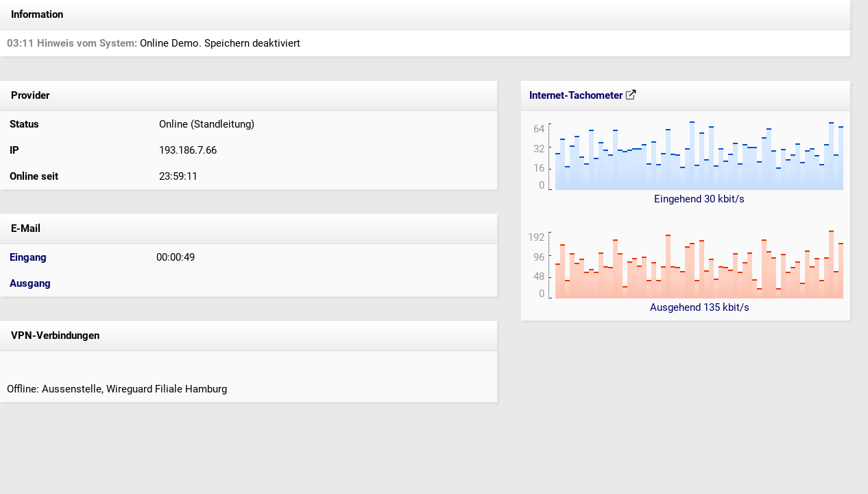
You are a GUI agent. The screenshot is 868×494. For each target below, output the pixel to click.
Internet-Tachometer (583, 95)
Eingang (28, 257)
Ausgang (30, 283)
